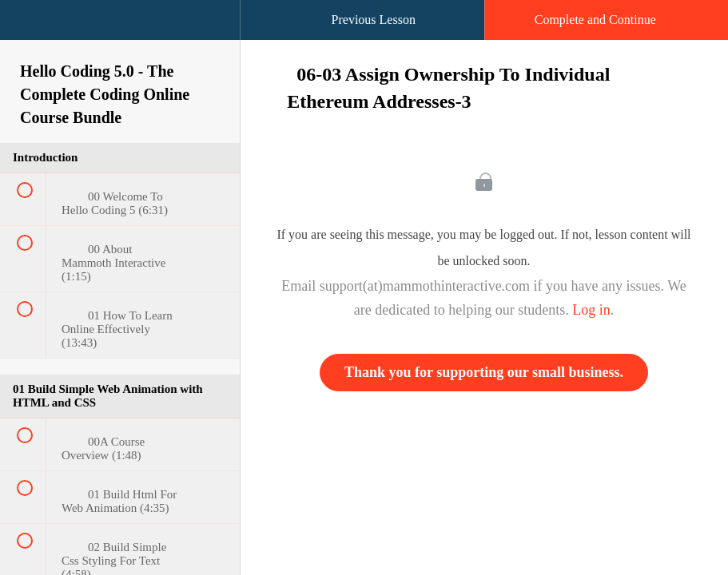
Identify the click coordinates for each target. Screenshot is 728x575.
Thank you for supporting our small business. (484, 372)
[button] (28, 28)
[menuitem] (120, 36)
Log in (591, 310)
